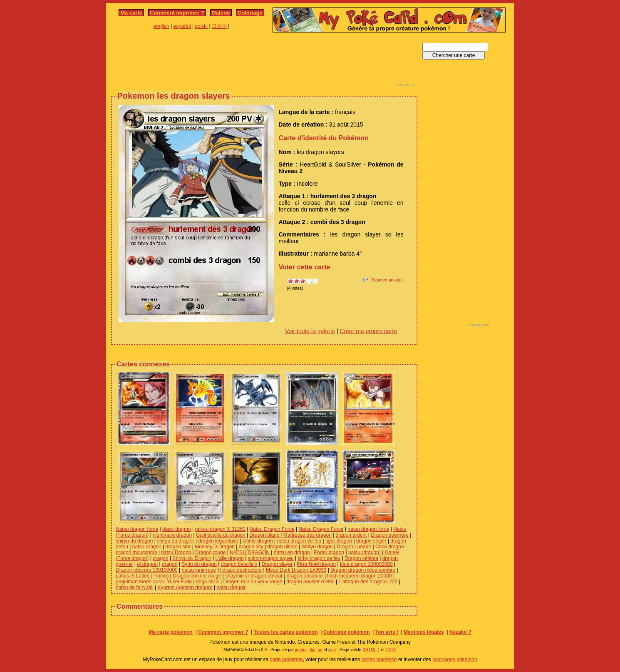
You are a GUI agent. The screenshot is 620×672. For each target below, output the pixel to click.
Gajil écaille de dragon (221, 535)
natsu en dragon (292, 553)
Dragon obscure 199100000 (147, 570)
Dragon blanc (265, 535)
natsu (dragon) (365, 553)
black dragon (177, 529)
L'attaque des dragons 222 (368, 582)
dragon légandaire (218, 541)
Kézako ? (460, 632)
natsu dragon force (368, 529)
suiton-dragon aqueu (271, 558)
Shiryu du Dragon (192, 558)
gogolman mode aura (139, 582)
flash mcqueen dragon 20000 (360, 576)
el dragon (147, 564)
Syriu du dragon (199, 564)
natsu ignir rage (199, 570)
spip (332, 650)
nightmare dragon (172, 535)
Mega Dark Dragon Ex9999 (296, 570)
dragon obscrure (305, 576)
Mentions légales (424, 632)
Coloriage (250, 13)
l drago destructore (241, 570)
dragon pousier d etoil (310, 582)
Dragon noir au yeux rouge (253, 582)
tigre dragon (339, 541)
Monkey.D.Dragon (215, 547)
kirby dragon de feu (319, 558)
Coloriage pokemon (347, 632)
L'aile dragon (230, 558)
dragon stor (178, 547)
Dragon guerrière (390, 535)
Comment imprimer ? (177, 13)
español (182, 26)
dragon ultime (282, 547)
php (312, 650)
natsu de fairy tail (135, 587)
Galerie (221, 13)
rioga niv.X (208, 582)
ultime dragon (258, 541)
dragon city (251, 547)
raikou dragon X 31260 (220, 529)
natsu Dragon (176, 553)
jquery (301, 650)
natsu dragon (147, 547)
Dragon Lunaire (354, 547)
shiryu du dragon (134, 541)
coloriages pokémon (455, 660)
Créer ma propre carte (368, 331)
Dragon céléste (361, 558)
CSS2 (391, 650)
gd (320, 650)
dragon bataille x (239, 564)
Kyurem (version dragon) (185, 587)
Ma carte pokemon (170, 632)
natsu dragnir (231, 587)
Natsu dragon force (137, 529)
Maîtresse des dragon (308, 535)
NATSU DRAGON (250, 553)
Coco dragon (390, 547)
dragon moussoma (136, 553)
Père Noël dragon (316, 564)
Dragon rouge (210, 553)
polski (201, 26)
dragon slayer (371, 541)
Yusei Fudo (179, 582)
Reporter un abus (387, 280)
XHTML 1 (371, 650)
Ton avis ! (387, 632)
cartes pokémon (379, 660)
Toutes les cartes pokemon (286, 632)
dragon (160, 558)
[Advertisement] (264, 62)
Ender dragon (329, 553)
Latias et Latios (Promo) (142, 576)
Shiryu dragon (317, 547)
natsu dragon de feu (299, 541)
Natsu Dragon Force (272, 529)
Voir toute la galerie (310, 331)
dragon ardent (351, 535)
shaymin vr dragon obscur (254, 576)
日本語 (219, 26)
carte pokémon (286, 660)
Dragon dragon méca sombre (363, 570)
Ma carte (131, 13)
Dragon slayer (277, 564)
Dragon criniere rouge (197, 576)
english (161, 26)
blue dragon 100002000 (366, 564)
